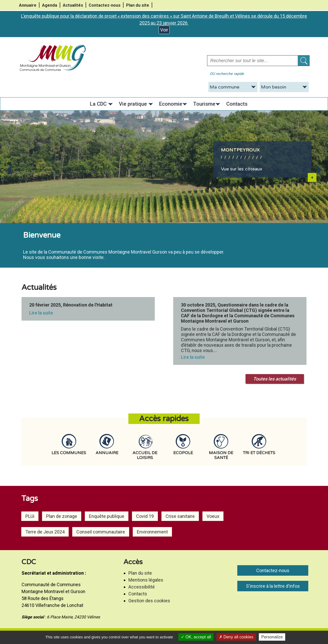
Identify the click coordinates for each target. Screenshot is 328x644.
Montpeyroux (240, 150)
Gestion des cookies (149, 601)
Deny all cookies (236, 637)
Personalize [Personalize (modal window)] (272, 637)
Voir (164, 30)
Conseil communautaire (101, 532)
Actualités (73, 5)
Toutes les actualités (275, 379)
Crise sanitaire (180, 516)
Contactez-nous (105, 5)
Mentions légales (146, 580)
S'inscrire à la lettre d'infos (273, 586)
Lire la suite (41, 313)
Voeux (213, 516)
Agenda (50, 5)
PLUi (30, 516)
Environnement (152, 532)
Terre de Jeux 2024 (45, 532)
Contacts (138, 594)
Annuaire (28, 5)
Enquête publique (107, 516)
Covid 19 (145, 516)
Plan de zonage (62, 516)
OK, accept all (196, 637)
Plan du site (138, 5)
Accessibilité (142, 587)
